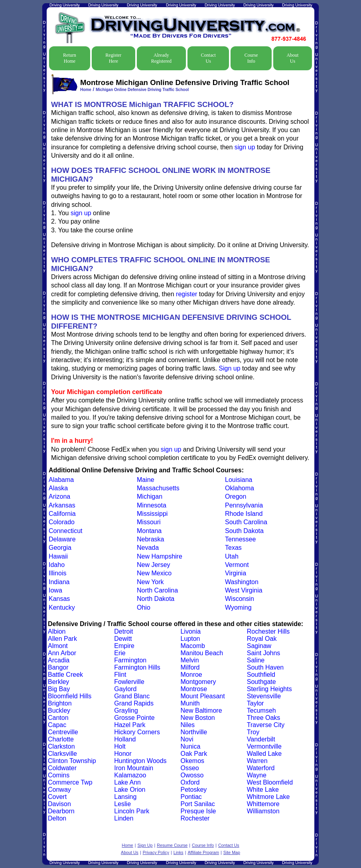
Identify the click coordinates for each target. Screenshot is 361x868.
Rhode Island (244, 514)
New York (150, 582)
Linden (124, 818)
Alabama (61, 480)
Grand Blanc (132, 696)
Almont (58, 646)
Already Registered (161, 58)
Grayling (126, 710)
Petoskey (194, 790)
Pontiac (191, 797)
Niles (188, 725)
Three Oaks (264, 718)
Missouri (149, 522)
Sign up (229, 368)
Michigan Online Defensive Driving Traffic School (142, 90)
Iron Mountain (134, 768)
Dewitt (123, 639)
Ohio (144, 607)
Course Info (251, 58)
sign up (245, 147)
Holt (120, 746)
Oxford (190, 782)
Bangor (58, 667)
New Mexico (154, 573)
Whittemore (263, 804)
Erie (120, 653)
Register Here (113, 58)
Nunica (191, 746)
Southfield (261, 675)
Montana (149, 531)
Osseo (190, 768)
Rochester (195, 818)
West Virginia (244, 590)
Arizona (59, 496)
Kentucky (62, 607)
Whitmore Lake (268, 797)
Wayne (257, 775)
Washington (242, 582)
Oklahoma (240, 488)
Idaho (57, 565)
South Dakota (244, 531)
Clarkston (61, 746)
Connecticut (66, 531)
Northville (194, 732)
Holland (125, 739)
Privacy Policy (156, 852)
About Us (292, 58)
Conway (59, 790)
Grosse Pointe (134, 718)
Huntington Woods (140, 761)
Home (86, 90)
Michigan (150, 496)
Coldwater (62, 768)
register (186, 294)
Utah (232, 556)
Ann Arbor (62, 653)
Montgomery (198, 682)
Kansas (59, 599)
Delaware (62, 539)
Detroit (123, 631)
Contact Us (208, 58)
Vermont (237, 565)
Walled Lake (264, 754)
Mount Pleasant (203, 696)
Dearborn (61, 811)
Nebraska (150, 539)
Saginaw (259, 646)
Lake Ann (127, 782)
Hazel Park (130, 725)
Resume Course (172, 845)
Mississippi (152, 514)
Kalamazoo (130, 775)
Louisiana (239, 480)
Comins (59, 775)
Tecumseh (261, 710)
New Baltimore (201, 710)
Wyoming (238, 607)
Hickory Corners (137, 732)
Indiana (59, 582)
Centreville (63, 732)
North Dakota (156, 599)
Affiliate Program (203, 852)
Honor (123, 754)
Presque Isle (198, 811)
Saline (256, 660)
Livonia (191, 631)
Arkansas (62, 505)
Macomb (193, 646)
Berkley (58, 682)
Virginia (236, 573)
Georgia (60, 548)
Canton (58, 718)
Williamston (263, 811)
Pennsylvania (244, 505)
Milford (190, 667)
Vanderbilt (261, 739)
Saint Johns (264, 653)
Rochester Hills (268, 631)
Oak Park (194, 754)
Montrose (194, 689)
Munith (190, 703)
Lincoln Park (132, 811)
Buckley (59, 710)
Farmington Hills (137, 667)
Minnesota (152, 505)
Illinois (57, 573)
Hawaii (58, 556)
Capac (57, 725)
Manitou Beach (202, 653)
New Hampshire (160, 556)
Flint (120, 675)
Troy (253, 732)
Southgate (261, 682)
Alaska (58, 488)
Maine (146, 480)
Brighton (60, 703)
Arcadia (59, 660)
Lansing (125, 797)
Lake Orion (130, 790)
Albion (57, 631)
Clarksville (62, 754)
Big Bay (59, 689)
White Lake (263, 790)
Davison (59, 804)
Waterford (261, 768)
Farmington (130, 660)
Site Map (232, 852)
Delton (57, 818)
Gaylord (125, 689)
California (62, 514)
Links (179, 852)
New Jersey (154, 565)
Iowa (55, 590)
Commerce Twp (70, 782)
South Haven (265, 667)
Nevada (148, 548)
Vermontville (264, 746)
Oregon (236, 496)
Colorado (62, 522)
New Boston (198, 718)
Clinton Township (72, 761)
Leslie (122, 804)
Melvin (190, 660)
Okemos (193, 761)
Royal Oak (262, 639)
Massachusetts (158, 488)
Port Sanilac (198, 804)
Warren (257, 761)
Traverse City (266, 725)
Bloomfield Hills (70, 696)
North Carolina (157, 590)
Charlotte (61, 739)
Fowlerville (129, 682)
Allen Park (62, 639)
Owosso (192, 775)
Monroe (191, 675)
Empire (124, 646)
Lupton (190, 639)
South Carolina (246, 522)
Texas (233, 548)
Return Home (70, 58)
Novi (187, 739)
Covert (57, 797)
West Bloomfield (270, 782)
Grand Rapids (134, 703)
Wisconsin (240, 599)
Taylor (255, 703)
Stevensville (264, 696)
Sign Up (145, 845)
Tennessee (240, 539)
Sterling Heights (269, 689)
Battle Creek (65, 675)
